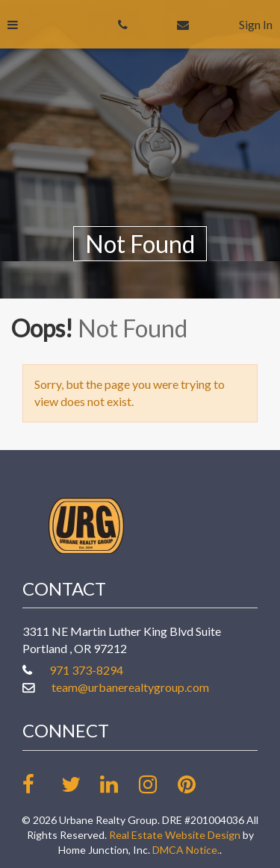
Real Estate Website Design (175, 835)
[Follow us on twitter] (80, 784)
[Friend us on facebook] (41, 784)
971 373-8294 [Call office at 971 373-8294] (86, 670)
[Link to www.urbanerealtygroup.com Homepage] (86, 524)
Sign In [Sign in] (256, 24)
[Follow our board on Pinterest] (196, 784)
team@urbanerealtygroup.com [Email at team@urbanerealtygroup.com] (130, 687)
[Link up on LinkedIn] (118, 784)
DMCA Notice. (186, 850)
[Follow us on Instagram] (157, 784)
